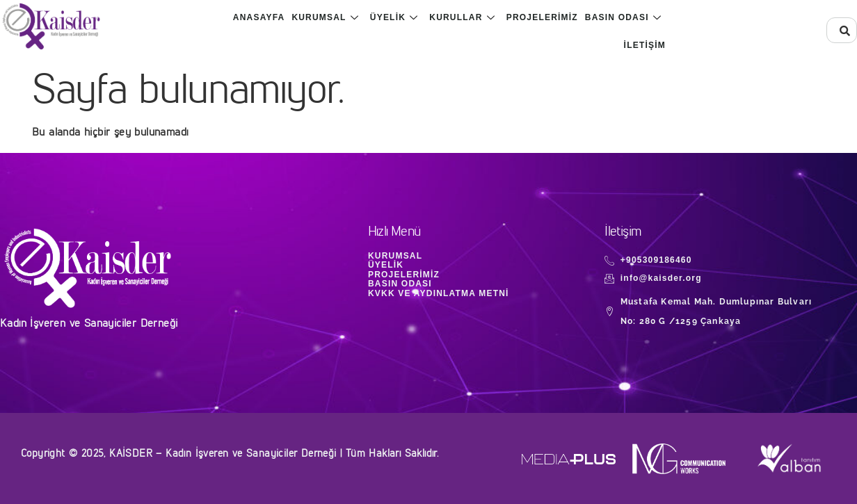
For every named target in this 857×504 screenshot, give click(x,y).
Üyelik (394, 17)
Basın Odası (623, 17)
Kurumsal (325, 17)
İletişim (645, 45)
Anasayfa (259, 17)
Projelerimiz (542, 17)
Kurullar (462, 17)
